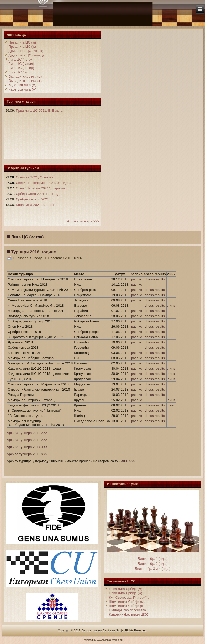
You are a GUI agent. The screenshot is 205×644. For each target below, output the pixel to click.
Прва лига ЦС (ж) (22, 47)
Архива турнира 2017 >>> (27, 447)
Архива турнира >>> (83, 221)
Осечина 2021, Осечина (35, 177)
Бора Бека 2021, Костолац (37, 205)
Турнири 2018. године (34, 252)
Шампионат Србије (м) (127, 602)
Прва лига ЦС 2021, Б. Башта (39, 111)
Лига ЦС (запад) (21, 64)
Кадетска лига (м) (22, 85)
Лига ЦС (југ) (19, 72)
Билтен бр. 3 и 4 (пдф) (153, 569)
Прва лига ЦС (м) (22, 42)
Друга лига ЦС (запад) (26, 55)
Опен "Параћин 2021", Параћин (41, 188)
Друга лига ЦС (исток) (26, 51)
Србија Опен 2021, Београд (38, 194)
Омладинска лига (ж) (25, 81)
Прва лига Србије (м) (126, 589)
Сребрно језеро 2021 (32, 199)
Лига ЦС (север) (21, 68)
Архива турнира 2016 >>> (27, 454)
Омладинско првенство (127, 610)
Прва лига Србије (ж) (126, 593)
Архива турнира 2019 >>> (27, 433)
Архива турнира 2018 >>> (27, 440)
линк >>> (128, 461)
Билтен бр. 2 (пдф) (153, 564)
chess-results (155, 279)
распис (136, 279)
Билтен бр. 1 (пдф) (153, 559)
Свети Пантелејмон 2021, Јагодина (43, 183)
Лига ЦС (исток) (21, 59)
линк (171, 305)
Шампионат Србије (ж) (127, 606)
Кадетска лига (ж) (22, 89)
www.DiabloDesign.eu (110, 640)
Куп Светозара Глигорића (129, 597)
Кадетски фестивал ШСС (129, 614)
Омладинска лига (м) (25, 76)
